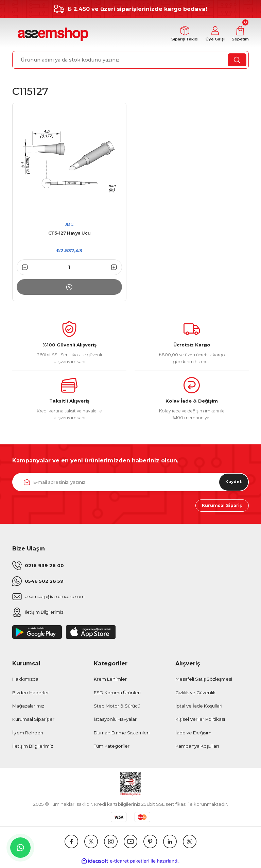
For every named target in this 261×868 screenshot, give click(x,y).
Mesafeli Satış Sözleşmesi (204, 681)
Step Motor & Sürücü (117, 708)
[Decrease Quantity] (22, 268)
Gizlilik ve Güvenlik (196, 695)
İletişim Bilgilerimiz (33, 748)
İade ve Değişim (193, 735)
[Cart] (239, 35)
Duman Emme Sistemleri (122, 735)
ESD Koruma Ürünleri (117, 695)
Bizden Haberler (31, 695)
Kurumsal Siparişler (33, 721)
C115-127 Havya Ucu (69, 234)
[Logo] (52, 35)
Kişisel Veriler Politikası (200, 721)
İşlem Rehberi (28, 735)
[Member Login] (212, 35)
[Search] (130, 60)
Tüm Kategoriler (112, 748)
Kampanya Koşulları (197, 748)
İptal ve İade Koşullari (199, 708)
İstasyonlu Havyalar (115, 721)
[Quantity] (69, 268)
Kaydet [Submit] (231, 482)
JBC (69, 224)
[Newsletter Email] (130, 482)
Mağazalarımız (28, 708)
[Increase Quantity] (117, 268)
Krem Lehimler (110, 681)
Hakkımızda (25, 681)
